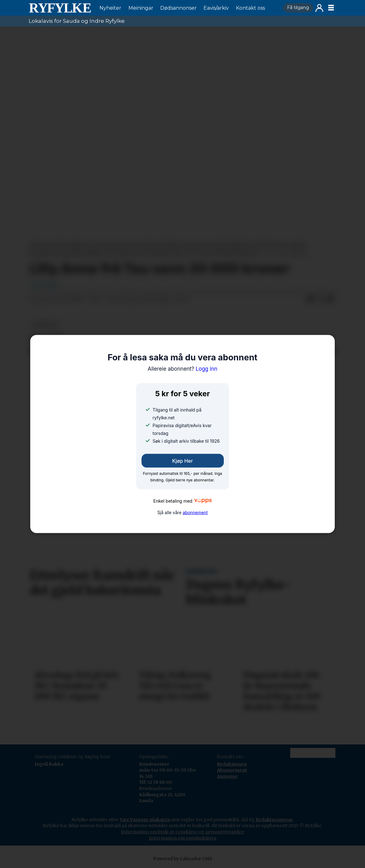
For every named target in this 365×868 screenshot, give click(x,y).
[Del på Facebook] (310, 299)
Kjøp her (182, 461)
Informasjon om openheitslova (183, 838)
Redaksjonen (232, 764)
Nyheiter (110, 8)
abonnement (195, 513)
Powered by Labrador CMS (183, 859)
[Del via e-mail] (330, 299)
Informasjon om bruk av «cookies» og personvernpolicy (183, 832)
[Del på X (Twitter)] (320, 299)
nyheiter (45, 325)
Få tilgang (298, 7)
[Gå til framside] (60, 8)
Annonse (227, 776)
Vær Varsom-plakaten (145, 820)
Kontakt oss (250, 8)
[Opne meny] (331, 8)
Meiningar (141, 8)
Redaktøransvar (274, 820)
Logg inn (319, 8)
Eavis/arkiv (216, 8)
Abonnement (232, 770)
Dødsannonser (178, 8)
